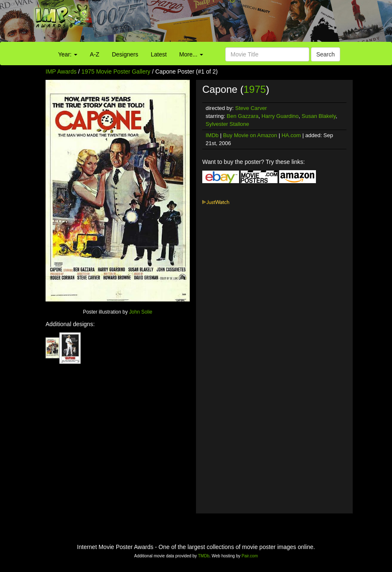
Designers (125, 54)
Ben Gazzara (243, 116)
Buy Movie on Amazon (250, 135)
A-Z (95, 54)
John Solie (141, 312)
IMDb (212, 135)
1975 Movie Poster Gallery (116, 71)
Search (326, 54)
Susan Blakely (319, 116)
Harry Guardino (280, 116)
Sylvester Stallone (227, 124)
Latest (159, 54)
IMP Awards (61, 71)
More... (191, 54)
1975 (255, 89)
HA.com (291, 135)
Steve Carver (251, 108)
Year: (68, 54)
